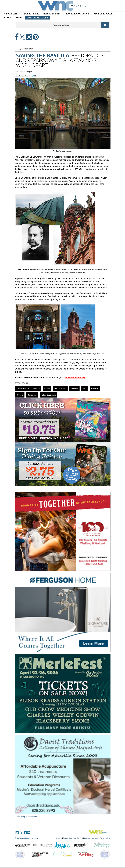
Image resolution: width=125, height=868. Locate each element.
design (47, 388)
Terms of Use (105, 838)
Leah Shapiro (27, 72)
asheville (95, 388)
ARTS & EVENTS (52, 14)
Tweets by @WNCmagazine (26, 817)
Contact (80, 838)
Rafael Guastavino (48, 395)
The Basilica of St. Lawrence (28, 388)
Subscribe (96, 838)
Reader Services (69, 838)
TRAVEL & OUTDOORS (77, 14)
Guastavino (32, 395)
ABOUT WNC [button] (12, 14)
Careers (87, 838)
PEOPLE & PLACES (104, 14)
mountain (74, 388)
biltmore (20, 395)
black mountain (60, 388)
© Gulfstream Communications (26, 838)
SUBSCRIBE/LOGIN (37, 18)
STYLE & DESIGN (13, 17)
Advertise (58, 838)
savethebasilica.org (75, 378)
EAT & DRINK (31, 14)
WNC (85, 388)
